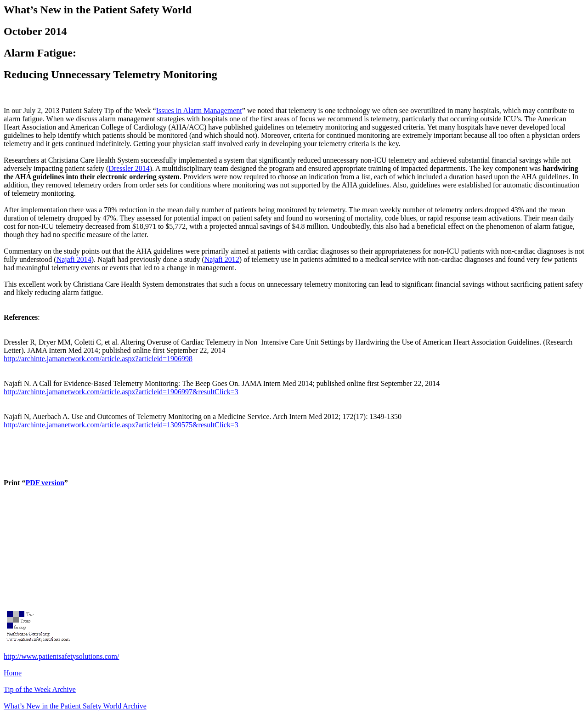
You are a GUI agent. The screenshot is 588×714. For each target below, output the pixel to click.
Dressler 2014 (129, 168)
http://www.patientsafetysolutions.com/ (61, 656)
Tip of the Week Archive (40, 689)
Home (13, 673)
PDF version (45, 483)
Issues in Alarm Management (199, 110)
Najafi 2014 (74, 259)
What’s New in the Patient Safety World (75, 706)
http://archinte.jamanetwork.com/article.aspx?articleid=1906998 (98, 359)
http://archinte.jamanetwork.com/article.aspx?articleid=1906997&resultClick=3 (121, 392)
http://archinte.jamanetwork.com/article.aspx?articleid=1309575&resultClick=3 (121, 425)
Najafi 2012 (222, 259)
